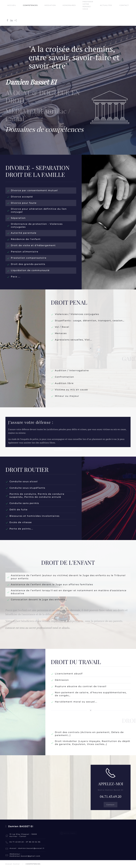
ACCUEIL (12, 5)
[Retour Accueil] (6, 13)
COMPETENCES (30, 5)
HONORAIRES (69, 5)
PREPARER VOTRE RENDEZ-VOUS (88, 5)
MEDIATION (50, 5)
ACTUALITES (106, 5)
